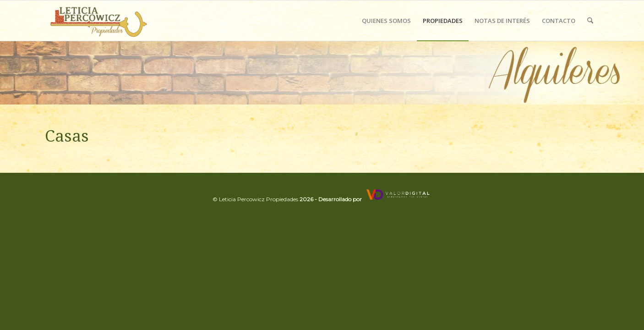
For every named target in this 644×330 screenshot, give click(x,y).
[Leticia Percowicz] (97, 21)
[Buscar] (590, 21)
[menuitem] (386, 21)
